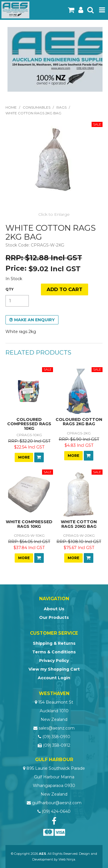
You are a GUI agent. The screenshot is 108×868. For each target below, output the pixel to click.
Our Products (54, 617)
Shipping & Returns (54, 643)
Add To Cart (39, 457)
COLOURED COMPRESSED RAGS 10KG (29, 424)
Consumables (37, 107)
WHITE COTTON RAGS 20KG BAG (79, 524)
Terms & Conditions (54, 652)
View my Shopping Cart (54, 669)
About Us (54, 609)
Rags (61, 107)
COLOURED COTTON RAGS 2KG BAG (79, 422)
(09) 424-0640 (56, 811)
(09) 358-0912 (57, 745)
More (24, 457)
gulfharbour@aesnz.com (57, 803)
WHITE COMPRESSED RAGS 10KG (29, 524)
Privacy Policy (54, 661)
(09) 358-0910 (56, 737)
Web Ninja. (67, 859)
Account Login (54, 678)
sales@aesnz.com (57, 728)
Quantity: (10, 289)
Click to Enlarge (54, 214)
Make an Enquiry (34, 320)
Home (11, 107)
